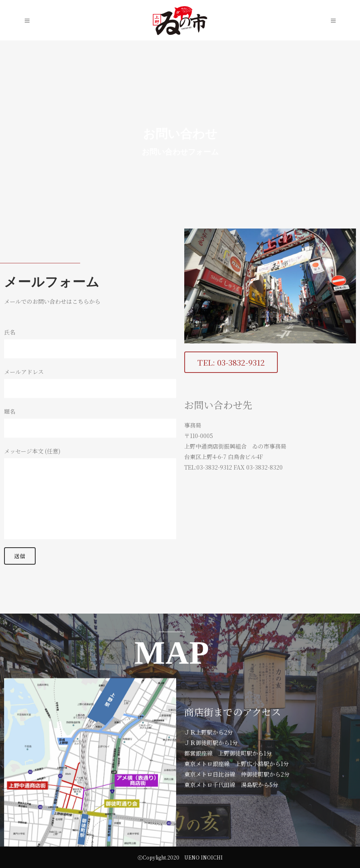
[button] (247, 362)
